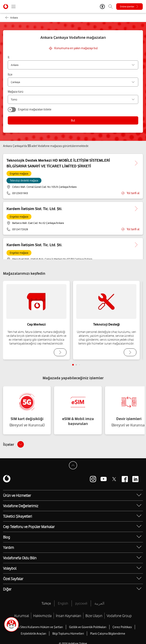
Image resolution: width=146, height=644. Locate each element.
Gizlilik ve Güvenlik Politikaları (88, 627)
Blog (7, 537)
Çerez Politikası (122, 627)
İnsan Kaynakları (69, 616)
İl (9, 57)
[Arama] (111, 7)
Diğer (7, 589)
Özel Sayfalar (13, 579)
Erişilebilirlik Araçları (33, 634)
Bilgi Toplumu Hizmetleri (68, 634)
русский (81, 603)
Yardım (8, 547)
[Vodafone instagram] (93, 479)
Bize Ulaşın (94, 616)
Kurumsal (22, 616)
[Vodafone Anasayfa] (6, 7)
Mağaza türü (15, 92)
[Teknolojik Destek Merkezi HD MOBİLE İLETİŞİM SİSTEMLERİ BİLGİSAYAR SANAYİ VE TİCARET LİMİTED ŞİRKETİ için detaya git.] (136, 163)
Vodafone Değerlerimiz (21, 506)
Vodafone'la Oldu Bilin (20, 558)
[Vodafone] (7, 479)
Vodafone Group (119, 616)
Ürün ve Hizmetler (17, 495)
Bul (73, 120)
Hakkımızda (42, 616)
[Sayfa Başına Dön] (73, 465)
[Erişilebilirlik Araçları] (102, 7)
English (63, 603)
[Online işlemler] (129, 7)
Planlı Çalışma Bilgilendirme (108, 634)
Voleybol (10, 568)
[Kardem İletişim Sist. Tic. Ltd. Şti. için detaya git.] (136, 209)
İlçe (10, 75)
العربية (99, 603)
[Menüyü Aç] (13, 7)
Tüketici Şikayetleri (18, 516)
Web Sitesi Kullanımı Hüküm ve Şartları (38, 627)
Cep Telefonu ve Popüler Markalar (29, 527)
